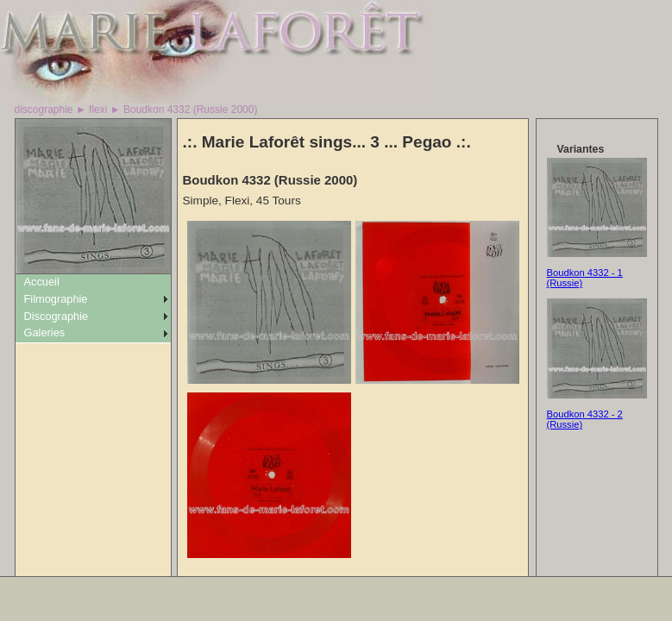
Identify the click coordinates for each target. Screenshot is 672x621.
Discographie (57, 316)
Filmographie (56, 299)
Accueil (42, 282)
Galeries (45, 332)
